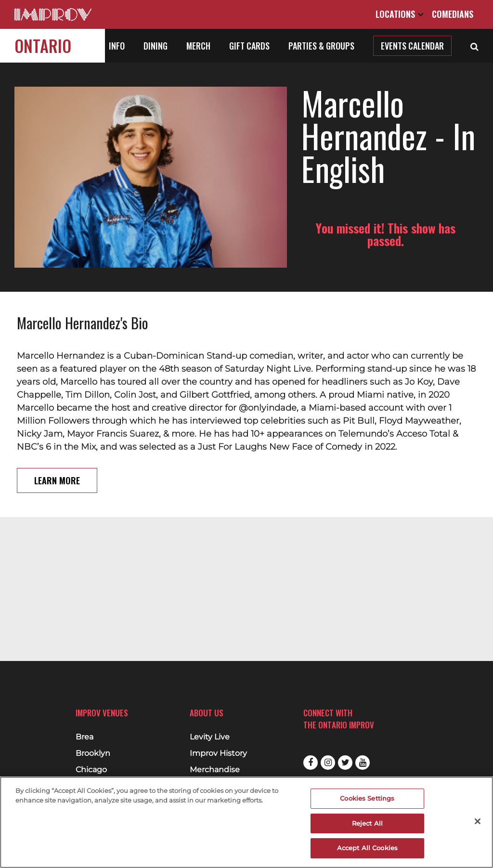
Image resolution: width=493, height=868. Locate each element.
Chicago (91, 770)
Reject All (367, 823)
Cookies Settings (367, 798)
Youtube (363, 763)
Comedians (453, 14)
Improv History (218, 753)
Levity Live (210, 737)
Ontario (43, 45)
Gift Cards (249, 46)
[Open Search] (474, 46)
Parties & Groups (321, 46)
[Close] (478, 821)
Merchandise (215, 770)
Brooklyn (93, 753)
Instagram (328, 763)
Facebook (311, 763)
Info (117, 46)
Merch (198, 46)
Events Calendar (412, 46)
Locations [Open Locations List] (400, 14)
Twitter (345, 763)
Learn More (57, 466)
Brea (84, 737)
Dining (156, 46)
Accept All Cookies (367, 848)
